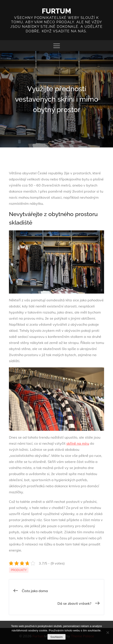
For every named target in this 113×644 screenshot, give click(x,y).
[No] (108, 632)
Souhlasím (56, 637)
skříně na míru (78, 443)
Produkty (19, 570)
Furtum (56, 11)
